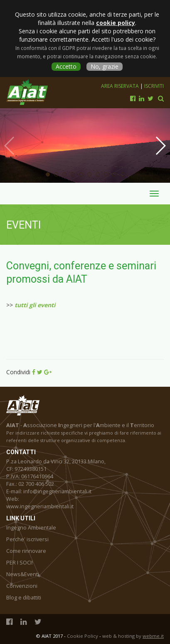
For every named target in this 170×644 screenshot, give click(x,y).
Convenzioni (22, 586)
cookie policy (116, 23)
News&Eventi (23, 574)
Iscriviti (154, 86)
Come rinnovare (26, 551)
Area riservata (121, 86)
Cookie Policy (83, 636)
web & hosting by (133, 636)
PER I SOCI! (20, 563)
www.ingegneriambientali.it (40, 506)
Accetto (66, 66)
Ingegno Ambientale (31, 528)
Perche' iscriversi (27, 539)
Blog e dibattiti (24, 598)
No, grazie (105, 66)
